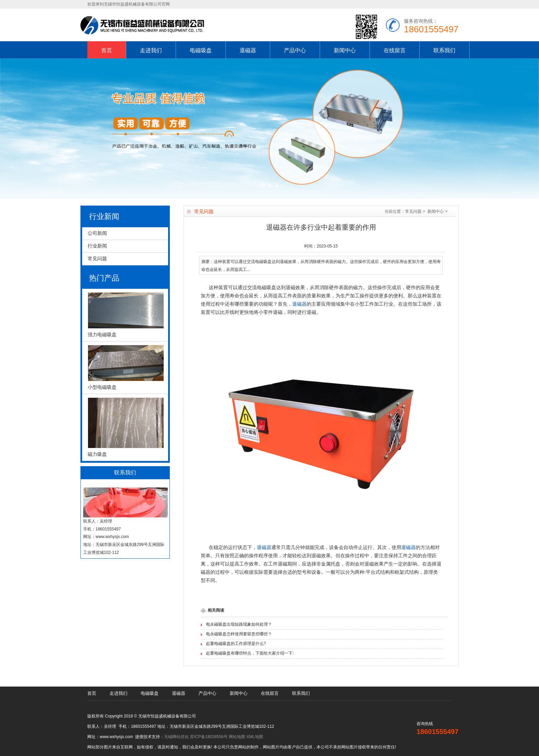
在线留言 (395, 50)
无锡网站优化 (176, 737)
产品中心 (295, 50)
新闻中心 (345, 50)
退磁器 (248, 50)
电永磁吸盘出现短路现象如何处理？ (239, 624)
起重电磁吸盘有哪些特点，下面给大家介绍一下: (250, 653)
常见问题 (413, 211)
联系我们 (444, 50)
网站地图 (237, 737)
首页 (107, 50)
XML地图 (255, 737)
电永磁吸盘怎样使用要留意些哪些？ (239, 634)
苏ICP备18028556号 (209, 737)
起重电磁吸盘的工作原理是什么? (236, 644)
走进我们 (151, 50)
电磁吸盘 (201, 50)
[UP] (524, 741)
